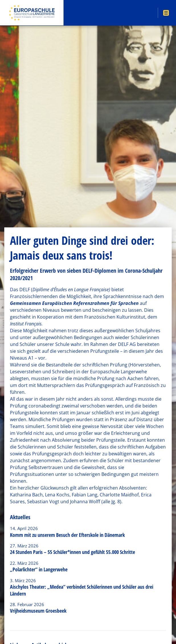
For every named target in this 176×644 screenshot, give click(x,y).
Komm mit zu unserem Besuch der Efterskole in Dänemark (67, 535)
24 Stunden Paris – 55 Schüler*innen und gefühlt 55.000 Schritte (72, 552)
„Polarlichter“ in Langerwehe (39, 569)
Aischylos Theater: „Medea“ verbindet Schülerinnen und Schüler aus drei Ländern (82, 590)
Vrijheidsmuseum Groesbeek (38, 611)
